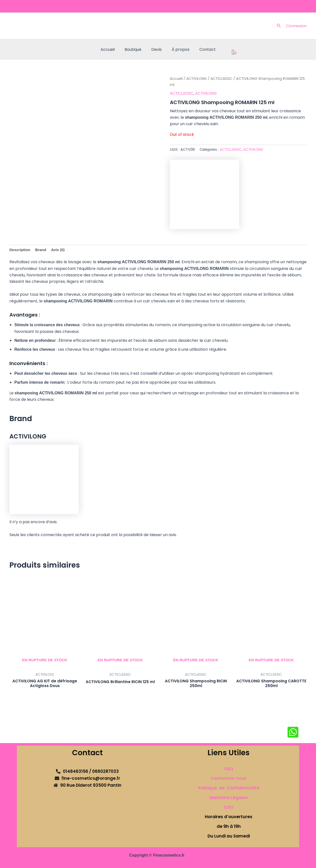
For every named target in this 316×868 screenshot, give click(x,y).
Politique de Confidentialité (229, 788)
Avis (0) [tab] (60, 250)
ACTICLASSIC (223, 79)
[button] (279, 26)
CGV (229, 807)
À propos (179, 49)
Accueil (112, 49)
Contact (204, 49)
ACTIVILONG (197, 79)
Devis (157, 49)
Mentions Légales (229, 798)
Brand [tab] (42, 250)
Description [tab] (20, 250)
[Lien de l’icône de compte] (296, 26)
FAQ (229, 769)
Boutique (135, 49)
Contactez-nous (229, 779)
